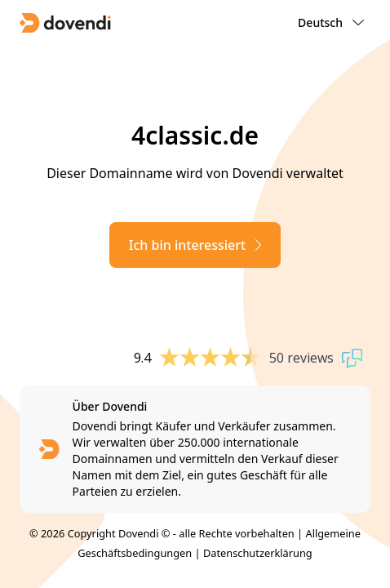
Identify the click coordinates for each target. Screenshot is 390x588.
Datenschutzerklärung (258, 553)
